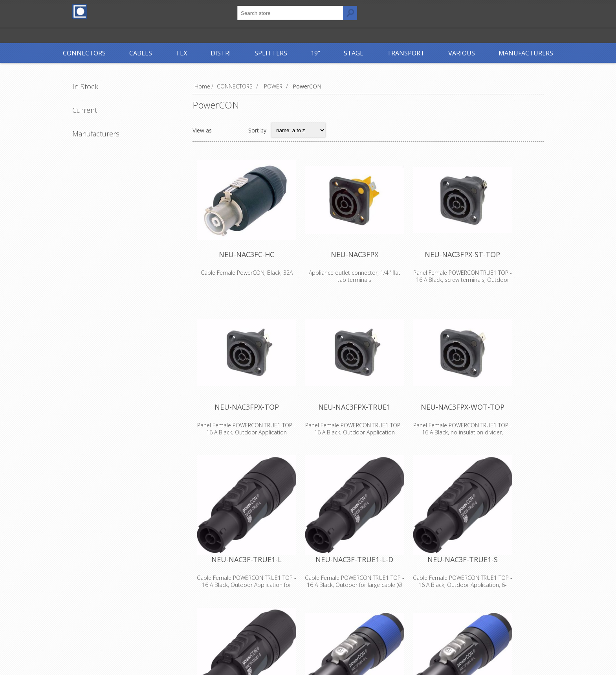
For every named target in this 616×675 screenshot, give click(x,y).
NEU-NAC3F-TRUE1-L (251, 590)
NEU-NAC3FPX (368, 267)
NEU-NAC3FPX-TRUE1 (368, 428)
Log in (447, 11)
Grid (222, 130)
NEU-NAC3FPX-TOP (251, 428)
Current (85, 110)
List (237, 130)
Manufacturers (96, 134)
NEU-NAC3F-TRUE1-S (485, 590)
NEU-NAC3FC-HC (251, 267)
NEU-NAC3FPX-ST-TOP (485, 267)
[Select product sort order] (298, 130)
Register (415, 11)
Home (202, 86)
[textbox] (290, 13)
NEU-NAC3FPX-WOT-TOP (485, 428)
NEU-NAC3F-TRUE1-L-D (368, 590)
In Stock (85, 86)
